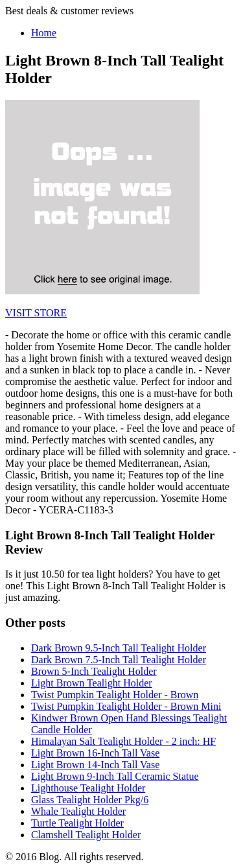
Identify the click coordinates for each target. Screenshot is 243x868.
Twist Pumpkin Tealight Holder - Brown (115, 695)
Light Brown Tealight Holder (92, 683)
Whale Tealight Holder (78, 811)
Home (44, 33)
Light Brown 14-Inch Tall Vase (95, 765)
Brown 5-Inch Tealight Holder (94, 671)
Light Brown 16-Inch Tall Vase (95, 753)
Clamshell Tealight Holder (86, 835)
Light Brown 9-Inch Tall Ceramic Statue (115, 776)
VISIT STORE (36, 313)
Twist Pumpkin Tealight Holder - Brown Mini (126, 706)
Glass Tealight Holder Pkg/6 (90, 800)
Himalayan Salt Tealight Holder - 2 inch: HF (123, 741)
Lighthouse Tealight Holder (88, 788)
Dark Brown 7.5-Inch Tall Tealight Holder (119, 660)
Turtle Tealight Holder (77, 823)
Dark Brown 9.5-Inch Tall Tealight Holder (119, 648)
